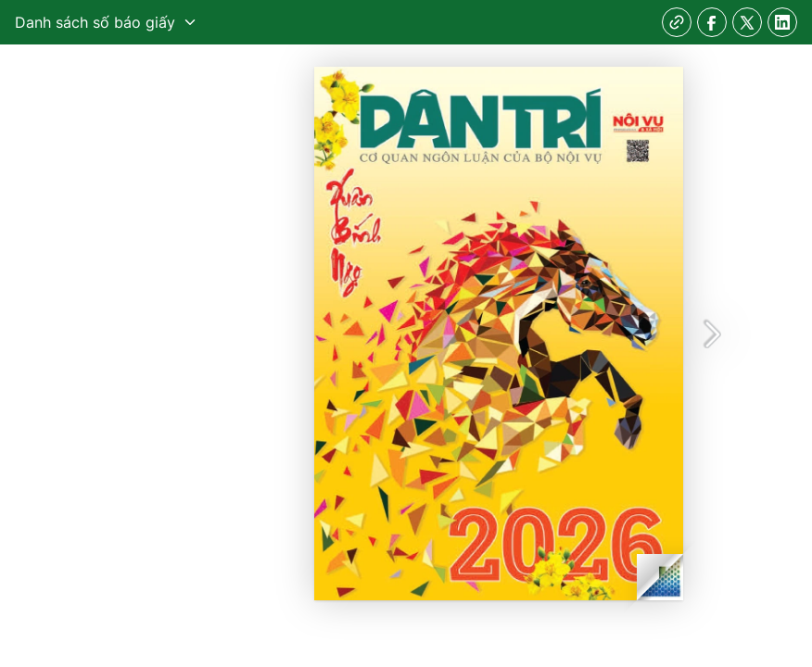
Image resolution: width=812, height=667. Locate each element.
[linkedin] (782, 22)
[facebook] (712, 22)
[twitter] (747, 22)
